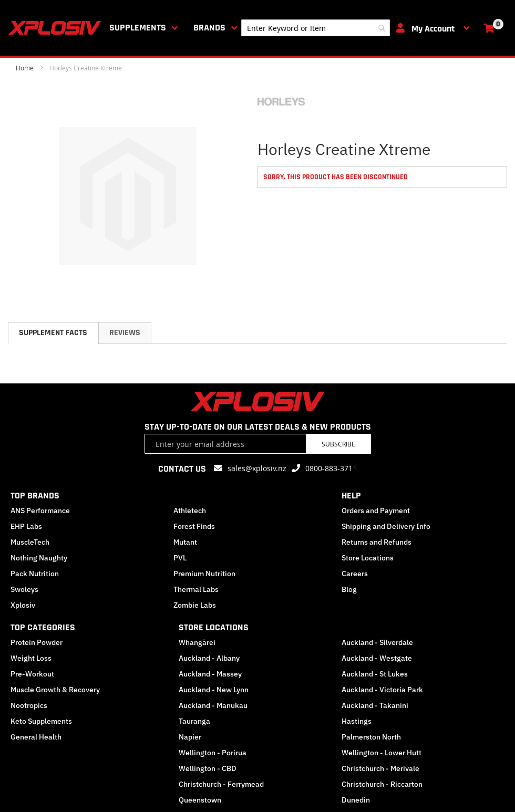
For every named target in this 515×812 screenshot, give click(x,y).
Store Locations (368, 558)
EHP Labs (26, 526)
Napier (190, 737)
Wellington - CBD (208, 768)
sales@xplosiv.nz (257, 468)
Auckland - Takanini (375, 705)
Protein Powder (37, 642)
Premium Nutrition (204, 574)
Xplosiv (23, 605)
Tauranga (194, 721)
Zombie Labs (195, 605)
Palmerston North (371, 737)
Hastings (357, 721)
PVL (180, 558)
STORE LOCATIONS (214, 627)
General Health (36, 737)
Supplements (138, 28)
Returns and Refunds (377, 542)
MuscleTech (30, 542)
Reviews (125, 333)
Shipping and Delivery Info (386, 526)
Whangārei (197, 642)
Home (25, 68)
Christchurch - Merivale (380, 768)
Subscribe (338, 444)
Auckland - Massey (210, 674)
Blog (349, 589)
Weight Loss (31, 658)
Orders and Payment (376, 511)
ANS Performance (40, 511)
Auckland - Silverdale (377, 642)
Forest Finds (194, 526)
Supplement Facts (53, 333)
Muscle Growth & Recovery (55, 690)
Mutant (185, 542)
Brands (209, 28)
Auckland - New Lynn (214, 690)
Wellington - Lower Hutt (382, 753)
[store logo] (57, 28)
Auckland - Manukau (213, 705)
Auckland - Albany (209, 658)
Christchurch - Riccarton (382, 784)
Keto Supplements (41, 721)
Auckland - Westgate (377, 658)
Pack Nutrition (35, 574)
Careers (355, 574)
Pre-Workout (32, 674)
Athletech (190, 511)
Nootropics (29, 705)
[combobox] (316, 28)
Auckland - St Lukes (375, 674)
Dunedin (356, 800)
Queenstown (200, 800)
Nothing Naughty (39, 558)
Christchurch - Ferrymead (221, 784)
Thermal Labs (196, 589)
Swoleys (24, 589)
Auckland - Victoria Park (382, 690)
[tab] (53, 333)
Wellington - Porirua (213, 753)
